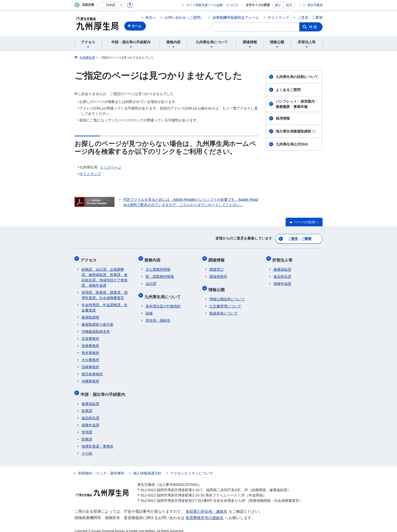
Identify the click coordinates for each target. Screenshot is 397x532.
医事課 (87, 405)
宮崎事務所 (90, 364)
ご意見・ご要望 (310, 17)
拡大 (289, 5)
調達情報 (217, 258)
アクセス (90, 258)
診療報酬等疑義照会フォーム (236, 17)
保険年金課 (90, 419)
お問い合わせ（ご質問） (184, 17)
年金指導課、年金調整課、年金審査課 (105, 304)
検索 (313, 27)
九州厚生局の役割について (297, 77)
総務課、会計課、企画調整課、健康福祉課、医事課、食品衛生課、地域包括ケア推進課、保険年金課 (105, 274)
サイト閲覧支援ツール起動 (205, 5)
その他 (87, 448)
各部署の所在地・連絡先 (206, 506)
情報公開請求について (227, 293)
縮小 (278, 5)
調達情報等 (218, 273)
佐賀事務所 (90, 335)
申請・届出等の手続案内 (104, 390)
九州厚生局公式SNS (292, 144)
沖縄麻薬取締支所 (96, 328)
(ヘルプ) (232, 5)
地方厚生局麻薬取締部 (296, 131)
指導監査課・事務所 (97, 441)
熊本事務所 (90, 350)
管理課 (87, 427)
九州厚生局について (164, 292)
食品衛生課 (90, 412)
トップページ (111, 167)
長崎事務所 (90, 342)
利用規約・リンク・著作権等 (101, 468)
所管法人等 (284, 258)
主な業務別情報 (158, 266)
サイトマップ (278, 17)
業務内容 (154, 258)
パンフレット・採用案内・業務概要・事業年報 (297, 104)
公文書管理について (225, 301)
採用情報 (283, 118)
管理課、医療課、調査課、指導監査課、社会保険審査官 (105, 292)
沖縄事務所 (90, 378)
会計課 (151, 280)
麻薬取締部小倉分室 (97, 321)
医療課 (87, 434)
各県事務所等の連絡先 (205, 512)
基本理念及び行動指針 (163, 301)
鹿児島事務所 (92, 371)
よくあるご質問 (288, 90)
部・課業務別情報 (160, 273)
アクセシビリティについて (192, 468)
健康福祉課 (90, 398)
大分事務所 (90, 357)
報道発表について (224, 308)
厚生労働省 (315, 5)
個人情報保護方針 (147, 468)
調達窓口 (216, 266)
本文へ (151, 17)
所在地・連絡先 (158, 315)
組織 (149, 308)
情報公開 (217, 285)
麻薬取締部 (90, 314)
